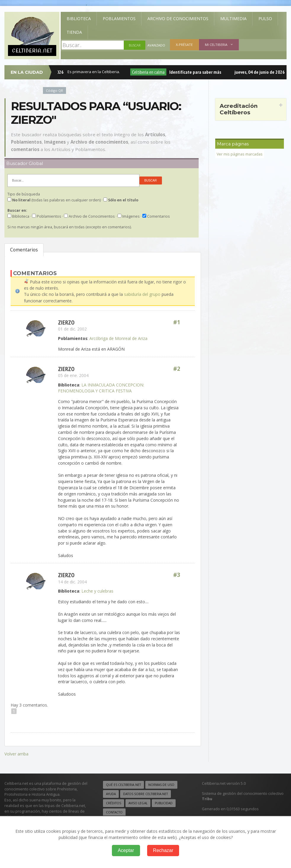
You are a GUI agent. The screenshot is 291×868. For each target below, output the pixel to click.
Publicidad (163, 802)
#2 (177, 369)
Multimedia (233, 19)
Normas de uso (161, 784)
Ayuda (111, 793)
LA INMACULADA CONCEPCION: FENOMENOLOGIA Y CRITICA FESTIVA (101, 388)
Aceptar (126, 850)
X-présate (184, 45)
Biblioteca (79, 19)
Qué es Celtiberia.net (123, 784)
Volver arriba (16, 753)
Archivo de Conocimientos (178, 19)
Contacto (114, 811)
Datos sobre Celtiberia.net (145, 793)
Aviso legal (138, 802)
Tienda (74, 32)
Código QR (54, 90)
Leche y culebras (97, 591)
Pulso (265, 19)
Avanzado (156, 45)
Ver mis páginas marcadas (240, 154)
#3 (177, 575)
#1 (177, 322)
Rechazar (163, 850)
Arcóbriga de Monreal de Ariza (118, 338)
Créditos (114, 802)
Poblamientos (119, 19)
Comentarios (24, 250)
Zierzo (66, 322)
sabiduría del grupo (142, 294)
